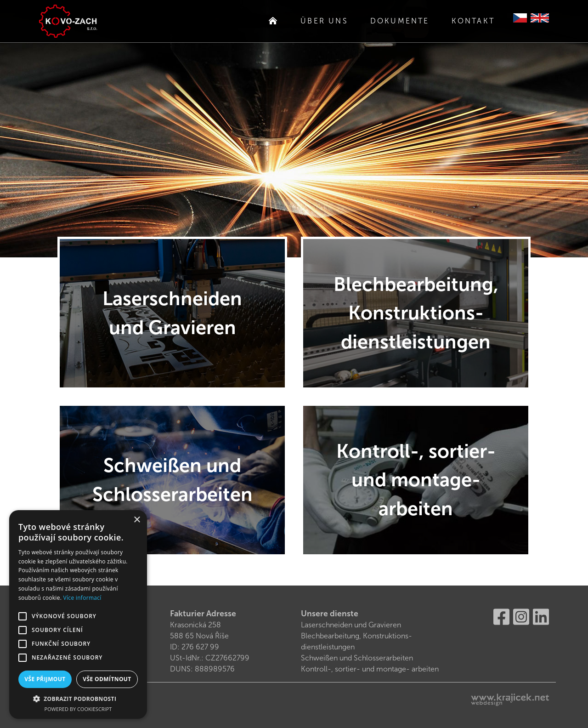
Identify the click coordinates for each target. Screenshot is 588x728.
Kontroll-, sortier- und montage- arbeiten (416, 480)
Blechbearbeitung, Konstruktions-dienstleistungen (416, 313)
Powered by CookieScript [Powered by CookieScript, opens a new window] (78, 709)
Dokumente (400, 26)
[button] (78, 699)
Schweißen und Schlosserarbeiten (172, 480)
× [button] (137, 520)
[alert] (78, 614)
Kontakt (473, 26)
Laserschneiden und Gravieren (172, 313)
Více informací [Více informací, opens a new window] (82, 598)
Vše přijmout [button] (45, 679)
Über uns (324, 26)
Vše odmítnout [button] (107, 679)
